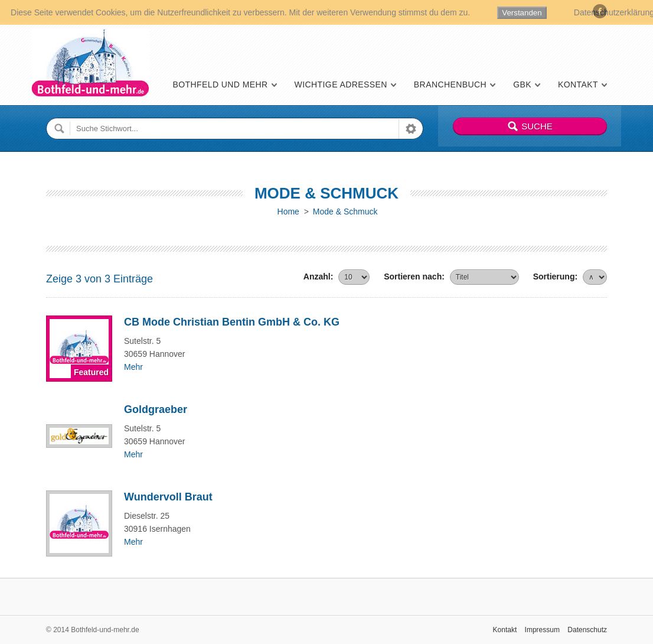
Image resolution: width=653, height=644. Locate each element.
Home (288, 212)
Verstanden (522, 13)
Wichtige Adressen (341, 84)
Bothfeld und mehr (220, 84)
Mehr (133, 367)
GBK (522, 84)
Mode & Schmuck (345, 212)
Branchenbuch (450, 84)
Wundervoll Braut (168, 497)
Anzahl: (319, 277)
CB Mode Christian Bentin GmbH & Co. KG (232, 322)
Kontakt (578, 84)
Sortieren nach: (414, 277)
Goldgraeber (156, 409)
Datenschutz (587, 630)
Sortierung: (555, 277)
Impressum (542, 630)
